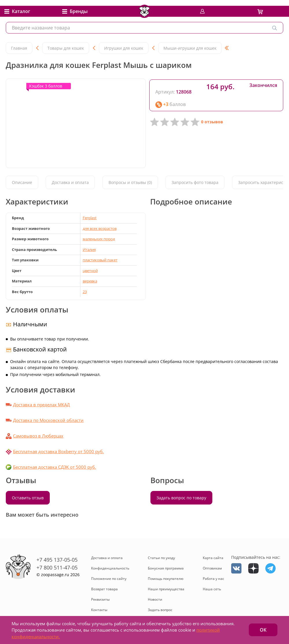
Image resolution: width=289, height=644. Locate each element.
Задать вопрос (160, 610)
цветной (90, 271)
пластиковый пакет (100, 260)
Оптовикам (212, 568)
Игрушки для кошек (124, 48)
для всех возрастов (100, 228)
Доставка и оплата (70, 182)
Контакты (99, 610)
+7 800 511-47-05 (57, 567)
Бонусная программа (166, 568)
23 (85, 292)
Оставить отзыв (28, 498)
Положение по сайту (109, 579)
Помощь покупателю (166, 579)
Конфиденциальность (110, 568)
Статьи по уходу (161, 558)
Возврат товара (104, 589)
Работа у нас (213, 579)
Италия (89, 250)
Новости (155, 599)
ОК (263, 630)
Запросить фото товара (195, 182)
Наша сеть (212, 589)
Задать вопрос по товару (181, 498)
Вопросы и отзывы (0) (130, 182)
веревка (90, 281)
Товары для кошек (66, 48)
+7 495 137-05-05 (57, 560)
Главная (19, 48)
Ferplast (90, 218)
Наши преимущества (166, 589)
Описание (22, 182)
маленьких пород (99, 239)
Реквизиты (100, 599)
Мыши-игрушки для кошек (190, 48)
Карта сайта (213, 558)
